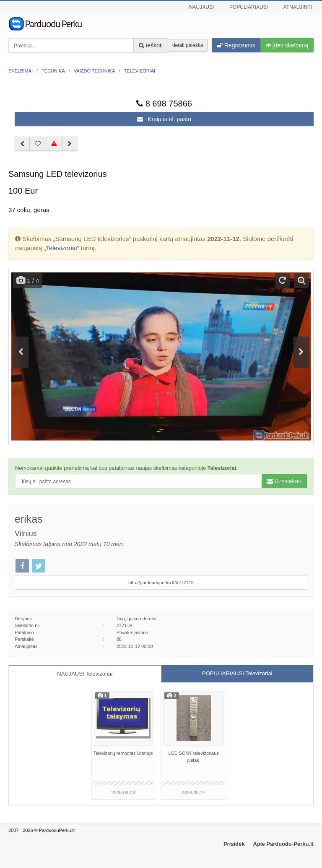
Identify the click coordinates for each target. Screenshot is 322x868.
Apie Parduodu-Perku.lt (283, 844)
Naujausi (201, 7)
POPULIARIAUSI (237, 673)
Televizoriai (61, 248)
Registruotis (236, 45)
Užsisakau (284, 481)
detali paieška (188, 45)
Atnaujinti (298, 7)
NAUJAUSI (85, 674)
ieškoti (151, 45)
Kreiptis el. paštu (164, 119)
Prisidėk (234, 844)
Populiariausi (249, 7)
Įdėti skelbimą (287, 45)
